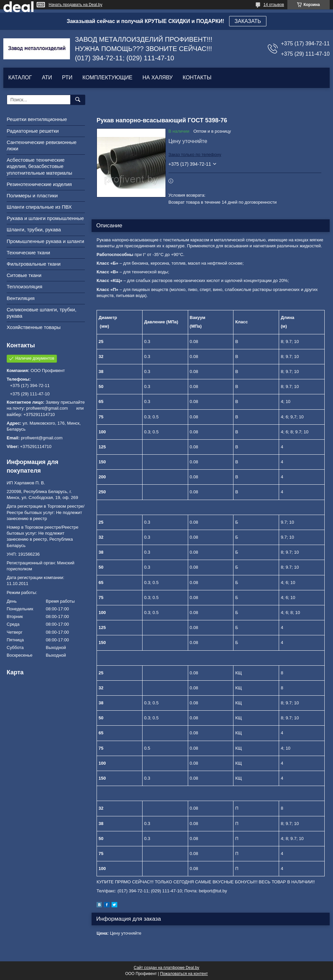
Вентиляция (21, 298)
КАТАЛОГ (20, 77)
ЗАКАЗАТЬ (248, 21)
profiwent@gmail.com (42, 438)
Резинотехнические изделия (39, 184)
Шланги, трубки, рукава (34, 229)
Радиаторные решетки (33, 131)
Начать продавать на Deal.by (75, 5)
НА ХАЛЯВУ (158, 77)
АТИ (47, 77)
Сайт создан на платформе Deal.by (167, 968)
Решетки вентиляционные (37, 119)
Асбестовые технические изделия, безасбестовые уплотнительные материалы (39, 166)
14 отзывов (274, 5)
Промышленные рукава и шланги (45, 241)
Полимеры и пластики (32, 195)
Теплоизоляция (24, 286)
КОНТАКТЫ (197, 77)
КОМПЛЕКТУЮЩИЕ (108, 77)
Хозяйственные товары (34, 327)
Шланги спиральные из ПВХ (39, 207)
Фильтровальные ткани (34, 264)
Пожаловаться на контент (184, 974)
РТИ (67, 77)
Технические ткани (28, 252)
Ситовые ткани (24, 275)
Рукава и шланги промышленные (45, 218)
